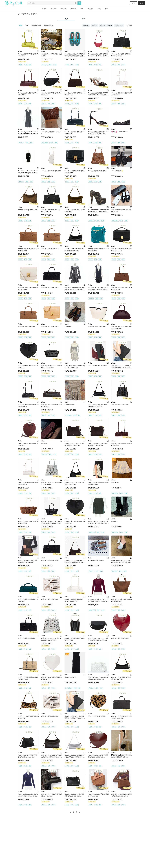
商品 (66, 19)
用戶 (84, 19)
